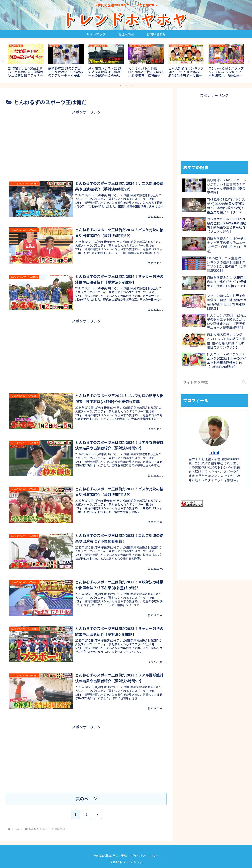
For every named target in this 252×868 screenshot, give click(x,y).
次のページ (86, 799)
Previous (3, 62)
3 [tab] (132, 86)
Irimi (214, 452)
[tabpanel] (26, 61)
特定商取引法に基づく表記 (110, 856)
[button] (244, 382)
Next (249, 62)
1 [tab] (120, 86)
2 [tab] (126, 86)
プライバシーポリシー (145, 856)
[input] (214, 382)
